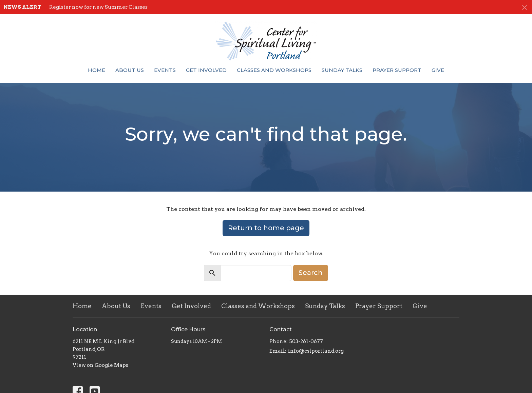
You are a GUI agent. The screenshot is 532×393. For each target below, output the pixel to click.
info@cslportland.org (316, 351)
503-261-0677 (306, 341)
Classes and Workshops (274, 70)
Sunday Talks (342, 70)
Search (311, 273)
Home (97, 70)
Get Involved (206, 70)
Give (438, 70)
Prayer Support (397, 70)
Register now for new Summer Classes (98, 7)
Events (165, 70)
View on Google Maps (100, 365)
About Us (130, 70)
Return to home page (266, 228)
